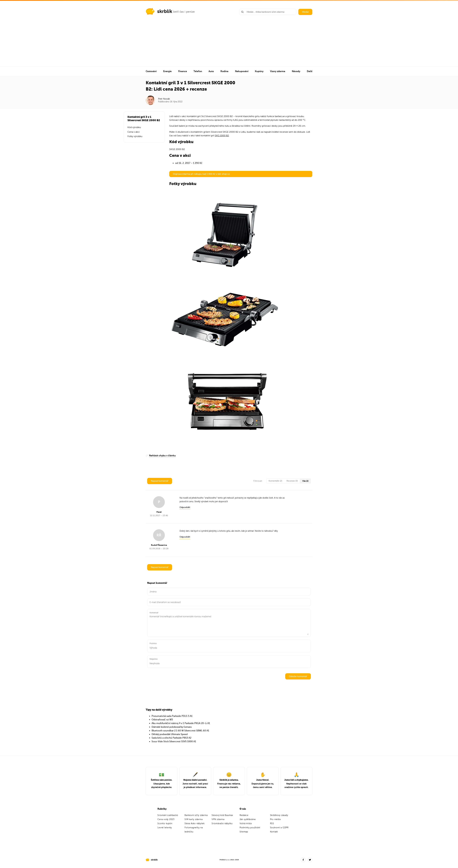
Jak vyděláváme (248, 819)
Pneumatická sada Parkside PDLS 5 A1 (172, 716)
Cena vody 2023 (166, 819)
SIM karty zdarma (194, 819)
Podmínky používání (250, 828)
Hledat (305, 12)
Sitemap (244, 832)
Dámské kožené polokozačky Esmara (172, 727)
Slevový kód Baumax (222, 815)
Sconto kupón (165, 824)
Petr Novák (164, 99)
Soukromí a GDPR (279, 828)
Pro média (275, 819)
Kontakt (274, 832)
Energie (167, 71)
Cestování (151, 71)
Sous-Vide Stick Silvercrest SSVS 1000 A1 (174, 742)
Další (310, 71)
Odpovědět (185, 507)
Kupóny (259, 71)
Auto (211, 71)
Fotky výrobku (135, 136)
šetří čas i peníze (184, 12)
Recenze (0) (292, 481)
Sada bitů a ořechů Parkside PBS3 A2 (171, 738)
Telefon (198, 71)
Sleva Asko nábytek (195, 824)
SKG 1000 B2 (222, 136)
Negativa (154, 659)
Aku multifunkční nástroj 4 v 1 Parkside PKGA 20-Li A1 (181, 723)
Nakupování (242, 71)
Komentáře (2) (275, 481)
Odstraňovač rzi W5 (162, 720)
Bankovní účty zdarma (196, 815)
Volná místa (246, 824)
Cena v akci (134, 132)
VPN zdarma (218, 819)
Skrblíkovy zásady (279, 815)
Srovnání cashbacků (168, 815)
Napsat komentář (160, 481)
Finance (183, 71)
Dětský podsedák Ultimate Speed (170, 734)
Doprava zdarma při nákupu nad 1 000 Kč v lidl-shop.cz (201, 174)
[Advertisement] (229, 44)
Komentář (154, 613)
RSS (272, 824)
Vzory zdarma (278, 71)
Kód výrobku (134, 127)
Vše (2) (305, 481)
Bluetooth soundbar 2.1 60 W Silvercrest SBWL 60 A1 (180, 731)
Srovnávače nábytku (222, 824)
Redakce (244, 815)
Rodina (224, 71)
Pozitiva (153, 643)
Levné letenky (165, 828)
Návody (296, 71)
